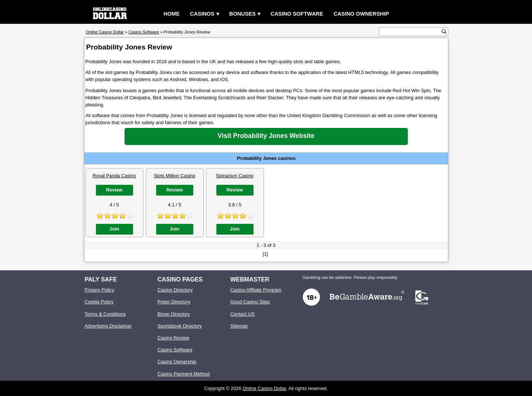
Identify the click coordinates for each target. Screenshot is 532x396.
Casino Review (173, 338)
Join (114, 229)
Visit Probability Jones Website (266, 136)
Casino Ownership (361, 14)
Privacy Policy (100, 290)
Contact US (243, 314)
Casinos (202, 14)
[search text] (411, 32)
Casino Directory (175, 290)
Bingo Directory (174, 314)
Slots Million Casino (175, 176)
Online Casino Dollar (265, 388)
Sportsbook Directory (180, 326)
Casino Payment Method (184, 374)
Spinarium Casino (235, 176)
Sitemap (239, 326)
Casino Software (297, 14)
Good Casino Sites (250, 302)
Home (172, 14)
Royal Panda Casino (114, 176)
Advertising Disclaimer (108, 326)
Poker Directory (174, 302)
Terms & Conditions (105, 314)
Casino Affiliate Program (256, 290)
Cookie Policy (99, 302)
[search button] (444, 31)
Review (114, 190)
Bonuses (243, 14)
